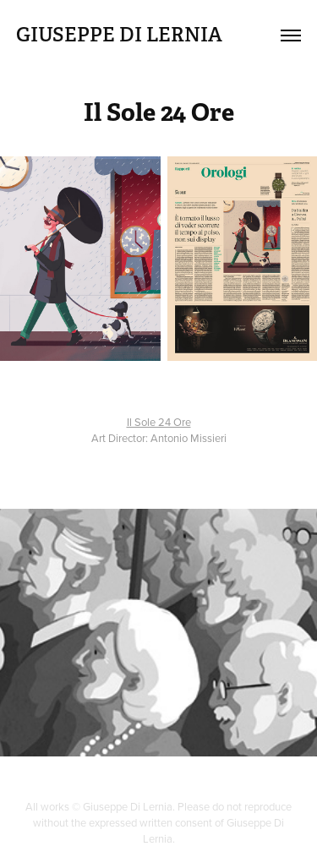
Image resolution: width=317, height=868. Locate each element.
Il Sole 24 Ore (159, 422)
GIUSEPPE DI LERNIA (119, 35)
